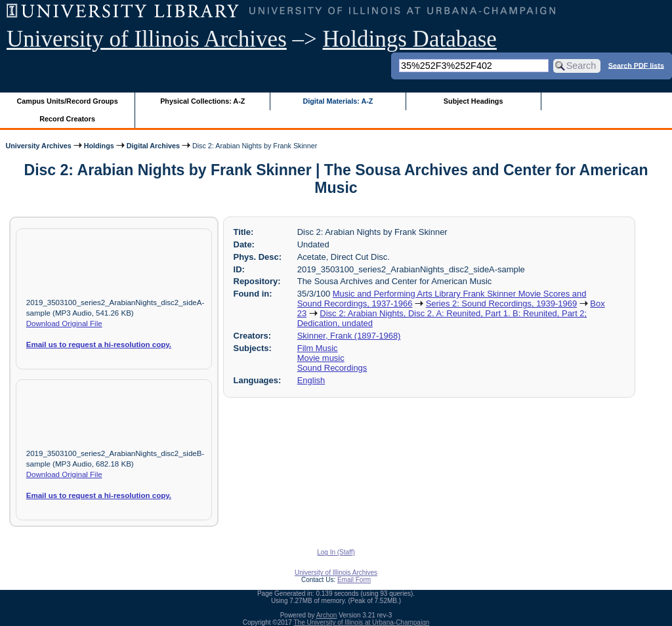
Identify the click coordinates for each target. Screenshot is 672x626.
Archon (327, 615)
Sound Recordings (332, 368)
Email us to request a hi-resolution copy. (99, 344)
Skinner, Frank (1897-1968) (349, 336)
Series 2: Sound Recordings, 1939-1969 (501, 303)
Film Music (318, 348)
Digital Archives (153, 146)
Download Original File (64, 323)
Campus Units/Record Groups (68, 101)
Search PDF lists (636, 65)
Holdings (99, 146)
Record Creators (67, 119)
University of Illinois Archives (147, 39)
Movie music (321, 358)
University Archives (38, 146)
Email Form (354, 580)
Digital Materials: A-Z (338, 101)
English (311, 380)
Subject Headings (473, 101)
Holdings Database (410, 39)
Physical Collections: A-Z (202, 101)
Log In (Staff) (336, 552)
